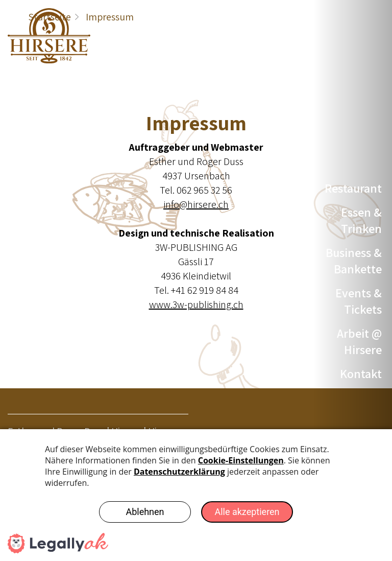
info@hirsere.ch (196, 204)
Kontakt (361, 373)
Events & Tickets (359, 301)
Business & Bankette (354, 261)
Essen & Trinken (361, 220)
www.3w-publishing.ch (196, 305)
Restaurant (353, 188)
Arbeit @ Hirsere (359, 341)
